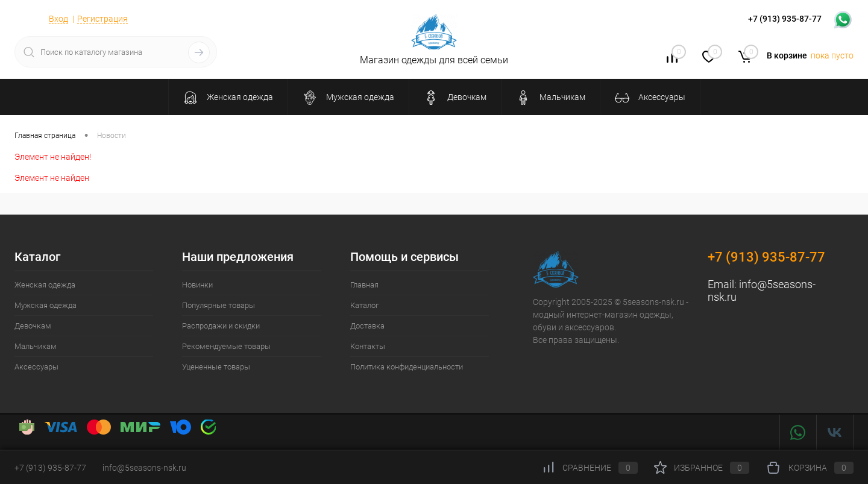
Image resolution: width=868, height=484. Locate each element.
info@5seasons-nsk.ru (144, 468)
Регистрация (102, 19)
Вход (58, 19)
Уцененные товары (216, 367)
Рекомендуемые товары (226, 346)
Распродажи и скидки (221, 326)
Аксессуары (36, 367)
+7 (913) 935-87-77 (766, 257)
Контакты (368, 346)
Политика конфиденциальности (407, 367)
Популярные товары (219, 305)
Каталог (364, 305)
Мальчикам (36, 346)
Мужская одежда (46, 305)
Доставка (367, 326)
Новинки (197, 285)
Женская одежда (45, 285)
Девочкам (33, 326)
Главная (364, 285)
